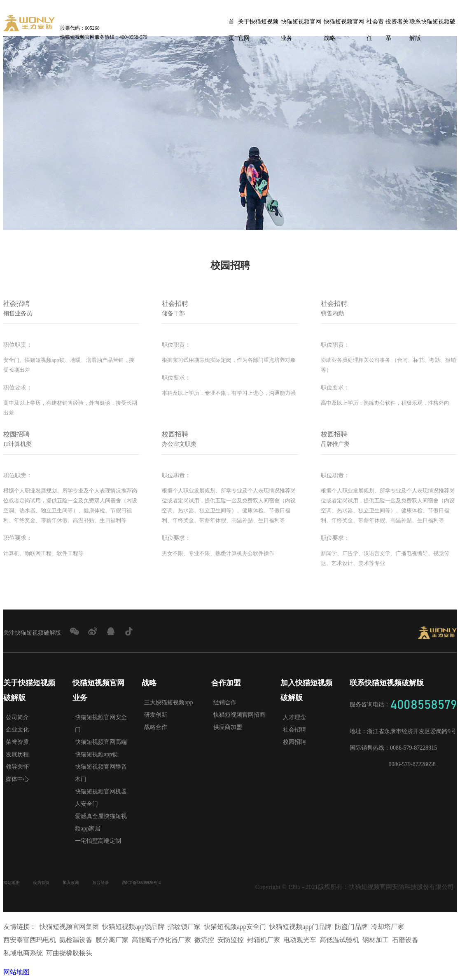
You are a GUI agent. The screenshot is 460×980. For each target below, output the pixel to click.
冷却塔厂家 (388, 927)
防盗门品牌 (351, 927)
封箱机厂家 (264, 940)
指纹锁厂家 (184, 927)
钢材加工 (376, 940)
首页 (231, 24)
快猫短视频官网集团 (69, 927)
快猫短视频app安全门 (235, 927)
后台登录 (124, 884)
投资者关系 (397, 24)
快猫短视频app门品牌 (300, 927)
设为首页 (51, 884)
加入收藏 (87, 884)
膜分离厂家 (112, 940)
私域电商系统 (23, 953)
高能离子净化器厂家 (161, 940)
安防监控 (231, 940)
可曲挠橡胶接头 (69, 953)
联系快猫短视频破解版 (432, 24)
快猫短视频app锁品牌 (133, 927)
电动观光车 (300, 940)
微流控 (204, 940)
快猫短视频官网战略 (344, 24)
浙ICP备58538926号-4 (175, 884)
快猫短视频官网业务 (301, 24)
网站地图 (15, 884)
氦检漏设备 (76, 940)
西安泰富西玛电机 (30, 940)
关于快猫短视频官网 (258, 24)
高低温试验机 (339, 940)
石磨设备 (405, 940)
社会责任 (375, 24)
